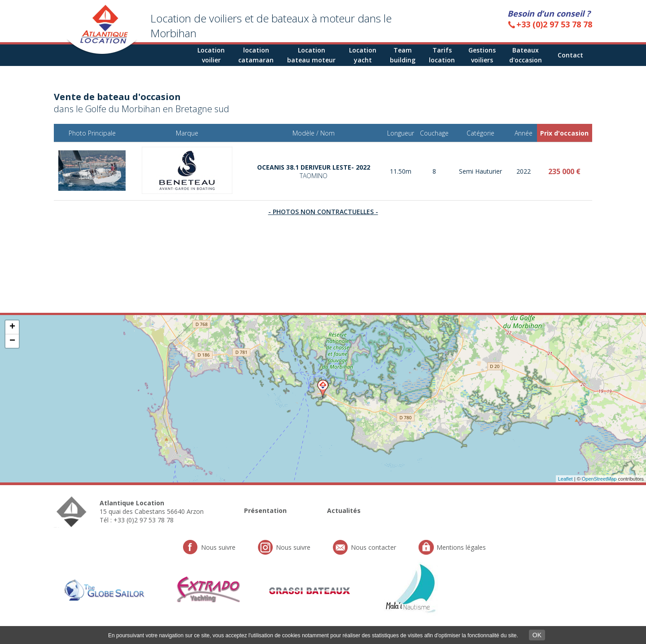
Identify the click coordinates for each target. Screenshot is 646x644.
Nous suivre (218, 547)
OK (537, 635)
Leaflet (565, 479)
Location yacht (363, 55)
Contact (570, 55)
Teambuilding (403, 55)
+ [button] (12, 327)
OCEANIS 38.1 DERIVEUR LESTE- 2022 (314, 171)
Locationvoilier (211, 55)
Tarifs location (442, 55)
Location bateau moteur (311, 55)
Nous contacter (373, 547)
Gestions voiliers (482, 55)
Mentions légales (461, 547)
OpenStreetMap (599, 479)
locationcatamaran (256, 55)
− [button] (12, 341)
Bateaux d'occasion (526, 55)
